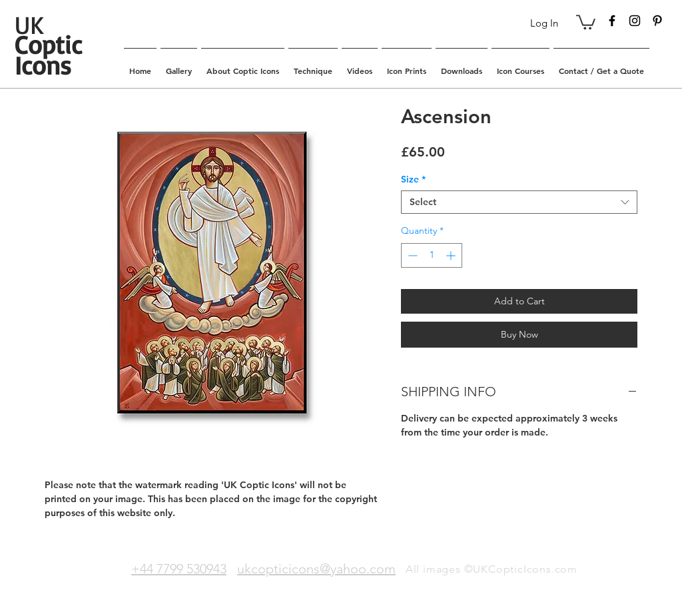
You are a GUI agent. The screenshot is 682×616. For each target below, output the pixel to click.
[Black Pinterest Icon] (657, 21)
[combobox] (519, 202)
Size (413, 179)
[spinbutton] (432, 255)
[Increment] (452, 255)
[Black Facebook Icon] (612, 21)
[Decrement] (411, 255)
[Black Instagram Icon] (635, 21)
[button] (586, 21)
